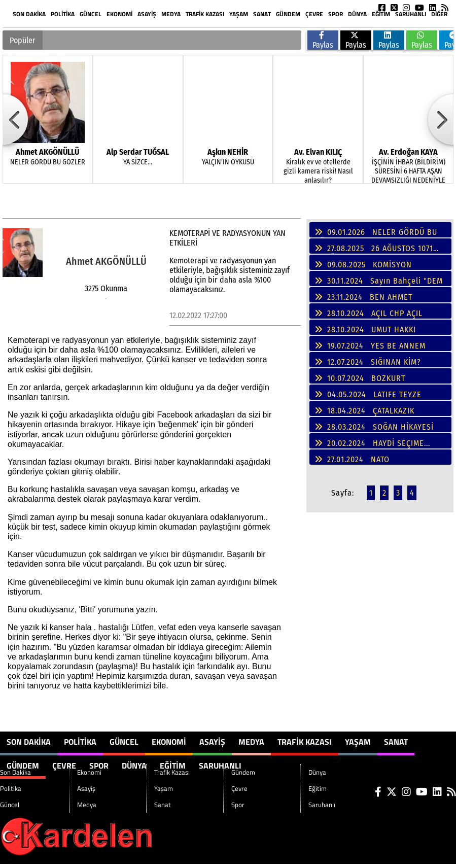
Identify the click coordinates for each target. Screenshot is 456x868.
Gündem (288, 14)
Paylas (323, 40)
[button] (52, 35)
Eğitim (381, 14)
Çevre (314, 14)
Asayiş (147, 14)
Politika (63, 14)
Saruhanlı (411, 14)
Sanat (262, 14)
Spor (336, 14)
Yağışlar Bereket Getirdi (118, 40)
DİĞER (439, 14)
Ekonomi (119, 14)
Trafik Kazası (205, 14)
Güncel (91, 14)
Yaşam (239, 14)
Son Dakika (29, 14)
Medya (171, 14)
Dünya (357, 14)
